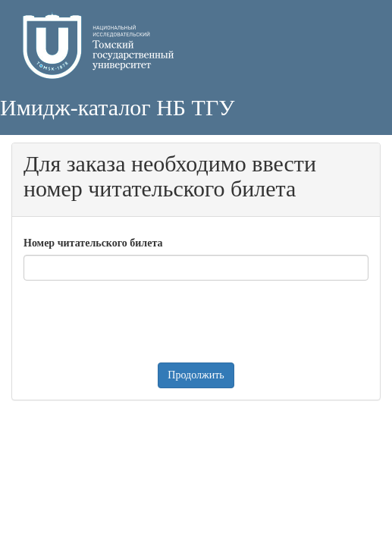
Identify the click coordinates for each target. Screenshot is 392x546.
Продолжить (196, 375)
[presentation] (139, 322)
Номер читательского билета (93, 243)
